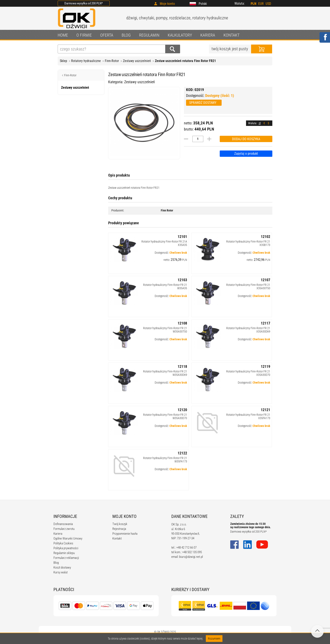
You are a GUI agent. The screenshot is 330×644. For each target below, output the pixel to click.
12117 (265, 323)
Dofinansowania (63, 524)
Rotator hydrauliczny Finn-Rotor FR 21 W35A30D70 (165, 416)
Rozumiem (214, 639)
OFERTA (107, 35)
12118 (182, 366)
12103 (182, 280)
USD (268, 4)
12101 (182, 237)
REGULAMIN (149, 35)
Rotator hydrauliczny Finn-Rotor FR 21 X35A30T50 (248, 286)
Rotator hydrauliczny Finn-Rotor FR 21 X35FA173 (248, 416)
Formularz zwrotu (64, 529)
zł (260, 123)
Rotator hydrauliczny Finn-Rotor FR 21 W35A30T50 (165, 330)
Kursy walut (61, 572)
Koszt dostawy (62, 567)
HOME (63, 35)
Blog (56, 563)
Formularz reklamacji (66, 558)
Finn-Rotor (112, 61)
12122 (182, 453)
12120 (182, 410)
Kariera (58, 534)
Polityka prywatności (66, 548)
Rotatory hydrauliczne (86, 61)
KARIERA (208, 35)
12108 (182, 323)
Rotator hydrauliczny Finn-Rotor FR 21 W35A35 (165, 286)
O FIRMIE (84, 35)
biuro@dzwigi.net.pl (191, 557)
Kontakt (117, 538)
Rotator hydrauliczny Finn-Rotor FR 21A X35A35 (164, 243)
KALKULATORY (180, 35)
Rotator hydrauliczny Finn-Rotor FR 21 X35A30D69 (248, 330)
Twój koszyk (120, 524)
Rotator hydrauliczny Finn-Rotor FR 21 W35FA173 (165, 460)
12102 (265, 237)
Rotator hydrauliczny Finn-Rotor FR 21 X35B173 (248, 243)
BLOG (126, 35)
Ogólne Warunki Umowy (68, 538)
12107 (265, 280)
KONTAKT (232, 35)
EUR (261, 4)
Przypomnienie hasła (125, 534)
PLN (253, 4)
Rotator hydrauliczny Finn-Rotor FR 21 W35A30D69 (165, 373)
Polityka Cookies (63, 543)
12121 (265, 410)
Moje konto (167, 4)
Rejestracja (119, 529)
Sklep (63, 61)
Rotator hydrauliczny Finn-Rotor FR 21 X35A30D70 (248, 373)
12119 (265, 366)
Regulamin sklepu (64, 553)
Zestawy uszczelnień (137, 61)
